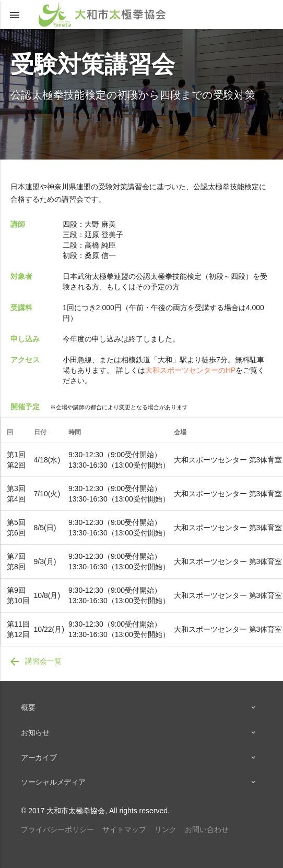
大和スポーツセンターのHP (190, 370)
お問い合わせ (207, 829)
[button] (15, 15)
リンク (166, 829)
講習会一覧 (35, 662)
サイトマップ (124, 829)
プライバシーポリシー (57, 829)
